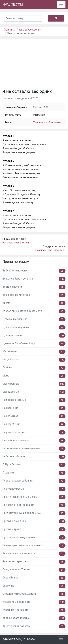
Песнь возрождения (29, 30)
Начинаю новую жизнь (16, 243)
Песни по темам (16, 262)
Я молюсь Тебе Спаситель (50, 250)
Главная (8, 30)
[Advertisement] (34, 65)
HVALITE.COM (13, 4)
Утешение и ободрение (47, 122)
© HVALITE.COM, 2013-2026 (19, 640)
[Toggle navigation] (61, 4)
